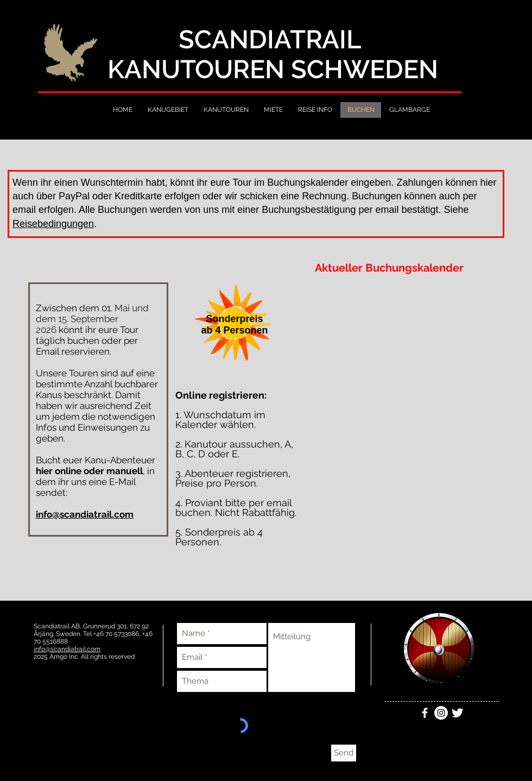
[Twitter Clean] (457, 713)
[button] (234, 325)
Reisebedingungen (53, 224)
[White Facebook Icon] (425, 713)
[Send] (344, 753)
